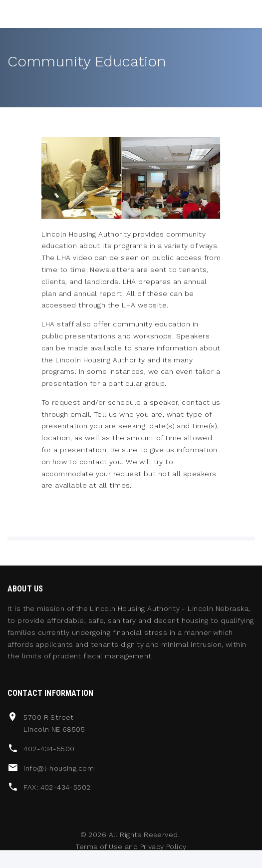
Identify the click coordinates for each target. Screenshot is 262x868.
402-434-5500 (49, 749)
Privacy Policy (163, 847)
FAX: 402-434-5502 (57, 787)
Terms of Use (99, 847)
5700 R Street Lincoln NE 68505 (54, 723)
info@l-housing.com (59, 768)
